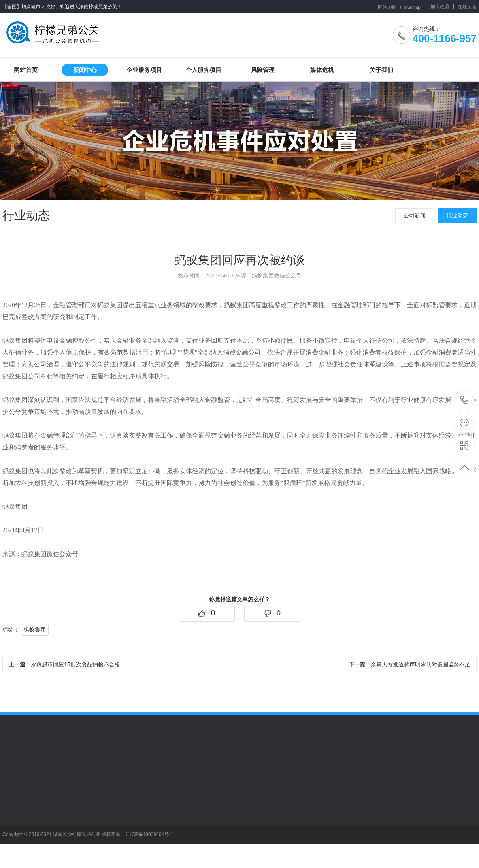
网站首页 (26, 70)
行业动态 (457, 215)
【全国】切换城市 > (23, 7)
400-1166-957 (465, 401)
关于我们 (381, 70)
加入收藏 (440, 7)
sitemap (412, 7)
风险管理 (263, 70)
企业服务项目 (144, 70)
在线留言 (467, 7)
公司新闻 (415, 215)
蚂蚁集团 (35, 630)
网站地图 (387, 7)
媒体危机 (322, 70)
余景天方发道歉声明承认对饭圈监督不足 (409, 664)
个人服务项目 (204, 70)
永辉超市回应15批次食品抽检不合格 (64, 664)
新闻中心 (85, 70)
